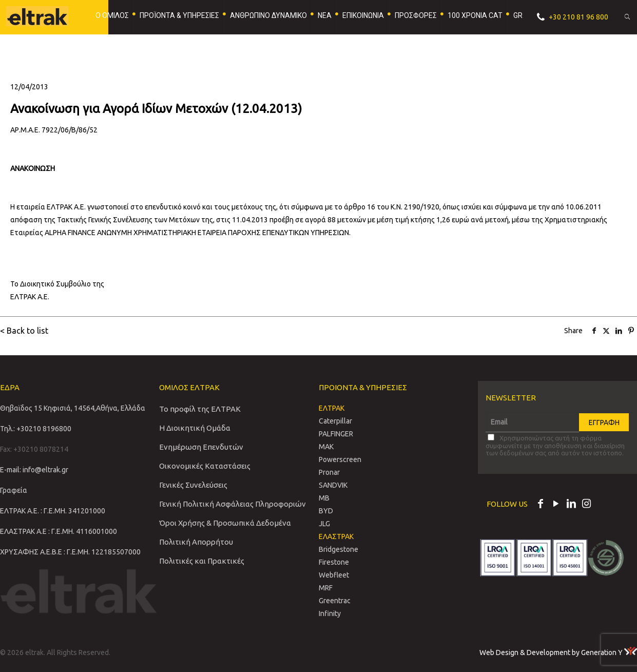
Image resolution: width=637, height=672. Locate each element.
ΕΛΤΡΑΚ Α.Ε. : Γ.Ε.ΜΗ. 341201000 (53, 511)
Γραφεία (14, 490)
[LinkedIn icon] (571, 505)
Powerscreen (340, 459)
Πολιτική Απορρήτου (196, 542)
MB (324, 498)
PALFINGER (336, 434)
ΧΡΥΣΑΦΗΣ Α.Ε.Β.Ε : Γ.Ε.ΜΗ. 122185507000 (70, 552)
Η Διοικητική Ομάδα (195, 428)
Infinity (330, 613)
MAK (326, 447)
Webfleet (334, 575)
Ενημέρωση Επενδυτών (201, 447)
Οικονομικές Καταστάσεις (205, 466)
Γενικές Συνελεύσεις (193, 485)
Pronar (329, 472)
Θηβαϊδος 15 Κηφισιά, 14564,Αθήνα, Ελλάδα (73, 408)
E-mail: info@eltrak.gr (34, 470)
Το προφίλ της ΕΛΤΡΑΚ (200, 409)
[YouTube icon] (556, 505)
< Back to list (24, 331)
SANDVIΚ (333, 485)
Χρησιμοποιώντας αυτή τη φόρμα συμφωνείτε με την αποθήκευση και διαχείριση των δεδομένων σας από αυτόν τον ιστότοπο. (555, 445)
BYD (326, 511)
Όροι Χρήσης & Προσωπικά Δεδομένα (225, 523)
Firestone (334, 562)
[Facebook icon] (541, 505)
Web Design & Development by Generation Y (558, 652)
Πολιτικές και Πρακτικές (202, 561)
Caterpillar (335, 421)
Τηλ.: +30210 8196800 (36, 429)
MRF (326, 588)
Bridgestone (339, 549)
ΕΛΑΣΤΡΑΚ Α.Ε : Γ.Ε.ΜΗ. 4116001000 (59, 531)
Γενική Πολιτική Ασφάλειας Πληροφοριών (233, 504)
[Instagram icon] (587, 505)
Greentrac (335, 601)
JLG (324, 524)
